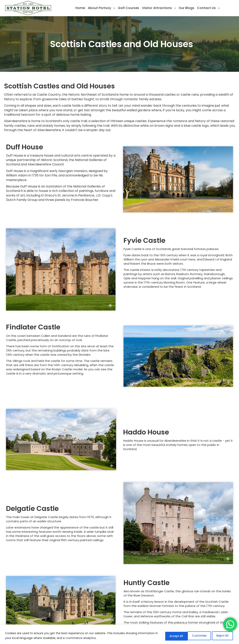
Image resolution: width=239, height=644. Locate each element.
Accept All (221, 636)
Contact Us (206, 8)
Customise (165, 636)
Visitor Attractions (157, 8)
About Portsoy (99, 8)
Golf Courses (129, 8)
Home (80, 8)
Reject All (193, 636)
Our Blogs (186, 8)
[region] (119, 634)
